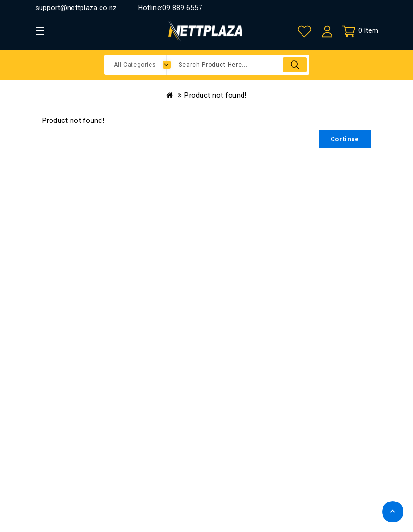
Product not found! (215, 95)
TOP (393, 512)
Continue (345, 139)
